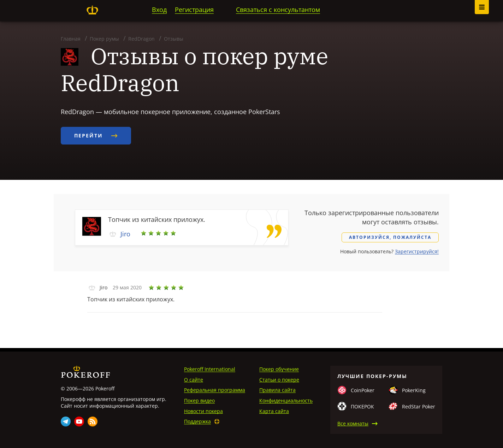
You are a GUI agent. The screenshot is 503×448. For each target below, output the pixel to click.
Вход (159, 10)
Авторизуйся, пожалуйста (390, 237)
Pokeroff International (210, 369)
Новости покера (203, 411)
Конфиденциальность (286, 400)
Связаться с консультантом (278, 10)
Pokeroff (92, 10)
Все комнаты (353, 423)
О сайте (194, 380)
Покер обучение (279, 369)
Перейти (96, 135)
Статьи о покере (279, 380)
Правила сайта (277, 390)
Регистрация (194, 10)
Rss (93, 422)
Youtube (79, 422)
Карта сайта (274, 411)
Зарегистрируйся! (417, 251)
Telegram (66, 422)
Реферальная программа (215, 390)
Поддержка (197, 421)
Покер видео (199, 400)
